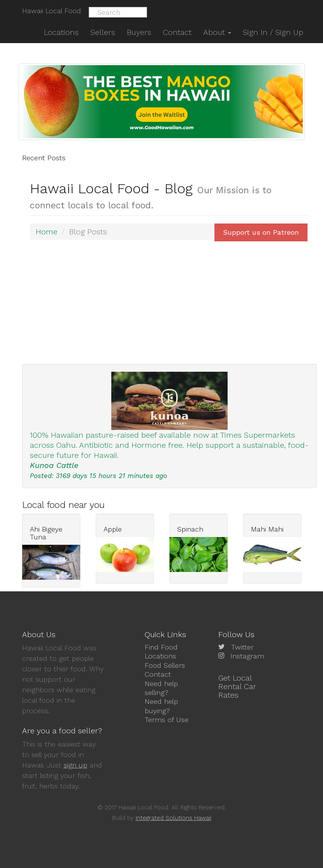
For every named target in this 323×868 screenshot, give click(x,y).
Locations (160, 656)
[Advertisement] (169, 302)
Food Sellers (165, 665)
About (217, 32)
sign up (75, 765)
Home (47, 232)
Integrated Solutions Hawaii (174, 818)
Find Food (161, 647)
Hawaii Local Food (52, 11)
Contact (158, 674)
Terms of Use (167, 720)
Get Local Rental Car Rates (237, 686)
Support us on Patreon (261, 232)
